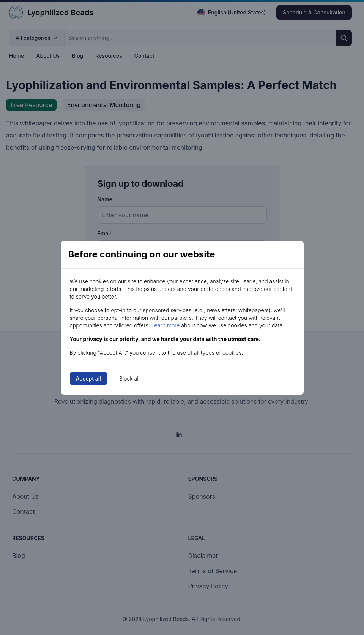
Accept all (88, 378)
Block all (129, 378)
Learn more (166, 325)
